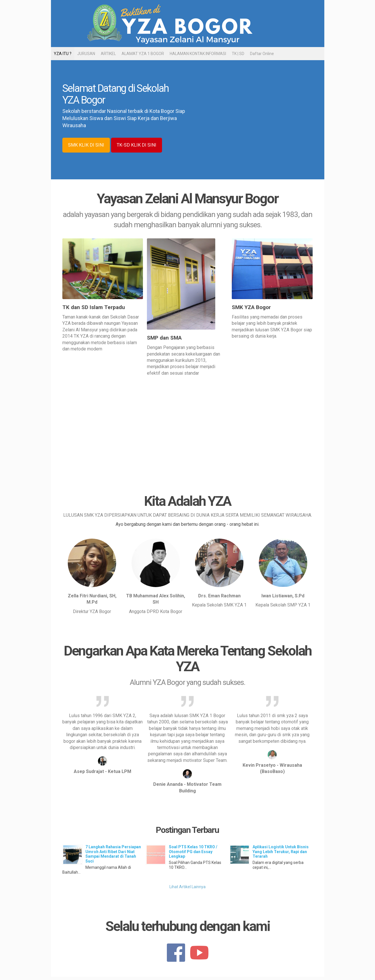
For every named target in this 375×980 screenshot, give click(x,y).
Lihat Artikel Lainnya (187, 887)
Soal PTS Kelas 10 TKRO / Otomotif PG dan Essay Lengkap (193, 852)
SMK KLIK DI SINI (86, 145)
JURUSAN (86, 54)
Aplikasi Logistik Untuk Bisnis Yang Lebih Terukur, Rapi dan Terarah (281, 852)
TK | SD (238, 54)
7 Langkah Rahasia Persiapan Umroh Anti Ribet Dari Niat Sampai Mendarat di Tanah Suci (113, 854)
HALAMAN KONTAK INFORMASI (198, 54)
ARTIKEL (108, 54)
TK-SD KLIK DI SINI (137, 145)
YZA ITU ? (63, 54)
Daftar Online (262, 54)
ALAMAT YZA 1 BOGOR (143, 54)
